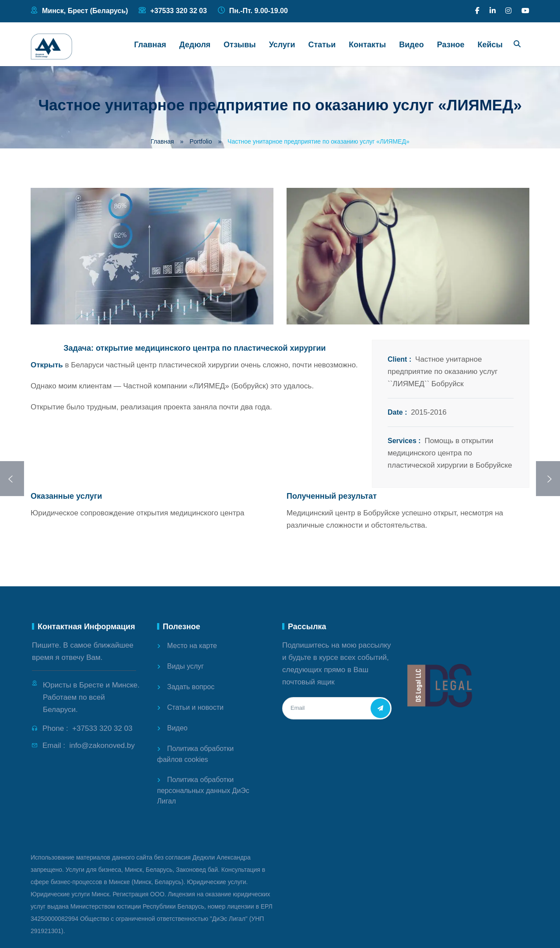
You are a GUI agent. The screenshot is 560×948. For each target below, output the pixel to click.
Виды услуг (185, 666)
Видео (411, 45)
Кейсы (490, 45)
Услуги (282, 45)
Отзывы (240, 45)
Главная (150, 45)
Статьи (322, 45)
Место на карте (192, 646)
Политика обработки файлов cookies (195, 754)
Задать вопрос (191, 687)
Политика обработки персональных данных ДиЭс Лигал (203, 790)
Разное (451, 45)
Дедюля (195, 45)
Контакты (367, 45)
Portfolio (201, 141)
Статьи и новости (195, 707)
